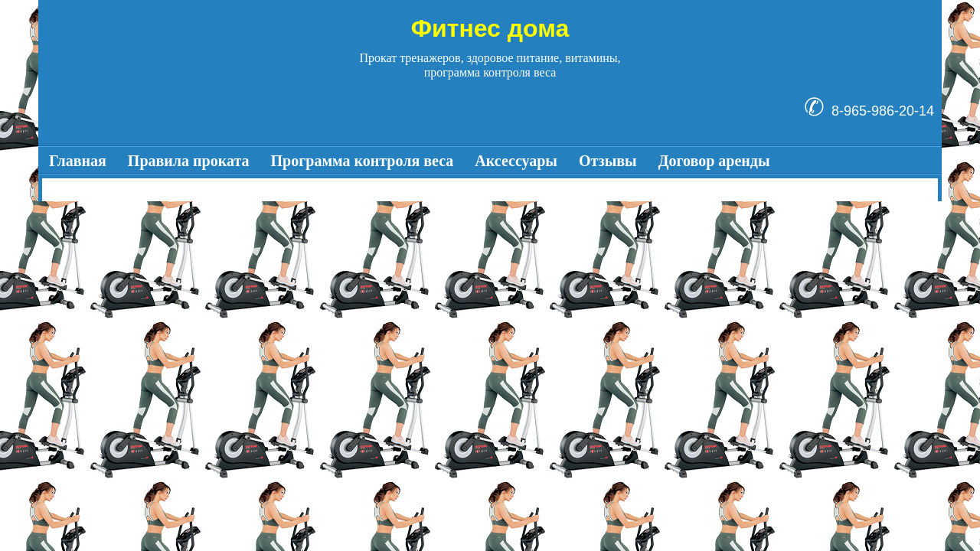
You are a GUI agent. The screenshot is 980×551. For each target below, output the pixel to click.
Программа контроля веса (363, 161)
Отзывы (608, 161)
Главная (78, 161)
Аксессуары (516, 161)
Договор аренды (714, 161)
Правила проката (189, 161)
